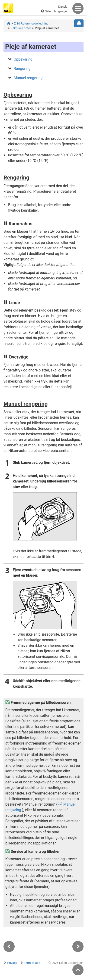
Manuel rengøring (28, 78)
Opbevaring (23, 59)
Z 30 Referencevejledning (31, 23)
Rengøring (22, 69)
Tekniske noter (21, 28)
